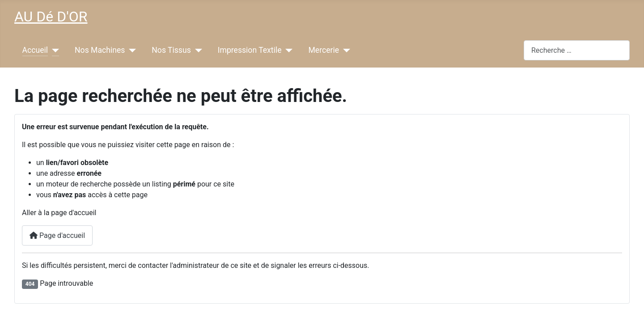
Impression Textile (250, 50)
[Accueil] (53, 50)
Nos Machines (100, 50)
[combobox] (577, 50)
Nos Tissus (171, 50)
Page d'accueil (57, 235)
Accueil (35, 50)
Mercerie (324, 50)
